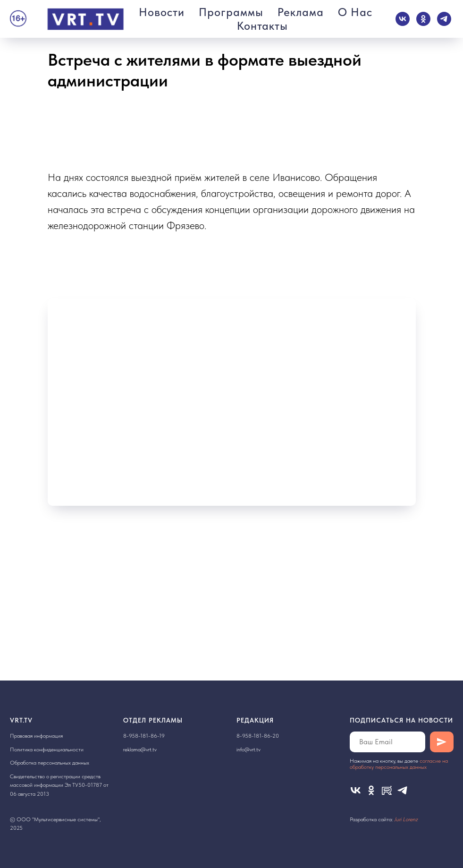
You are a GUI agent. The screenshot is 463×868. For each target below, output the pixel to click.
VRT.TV (21, 720)
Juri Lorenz (406, 819)
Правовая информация (36, 736)
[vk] (403, 19)
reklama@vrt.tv (140, 749)
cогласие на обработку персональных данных (399, 764)
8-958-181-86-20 (258, 736)
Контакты (262, 26)
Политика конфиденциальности (47, 749)
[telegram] (444, 19)
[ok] (423, 19)
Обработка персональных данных (50, 763)
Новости (162, 12)
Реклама (301, 12)
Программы (231, 12)
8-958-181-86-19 (144, 736)
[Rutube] (387, 790)
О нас (355, 12)
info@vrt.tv (248, 749)
